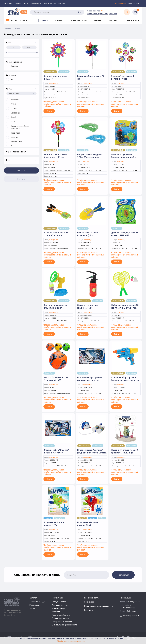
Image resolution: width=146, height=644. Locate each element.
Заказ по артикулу (78, 20)
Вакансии (56, 612)
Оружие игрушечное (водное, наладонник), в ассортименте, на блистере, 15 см (126, 159)
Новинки (59, 20)
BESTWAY (86, 162)
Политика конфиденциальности (98, 606)
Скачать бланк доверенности (64, 625)
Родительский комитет (62, 615)
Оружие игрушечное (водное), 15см (88, 306)
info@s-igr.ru (131, 611)
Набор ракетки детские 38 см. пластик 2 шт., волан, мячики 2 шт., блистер (125, 308)
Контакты (62, 3)
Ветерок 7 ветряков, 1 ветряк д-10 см (123, 77)
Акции (45, 20)
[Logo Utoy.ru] (18, 12)
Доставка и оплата (21, 3)
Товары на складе (37, 602)
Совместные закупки (61, 618)
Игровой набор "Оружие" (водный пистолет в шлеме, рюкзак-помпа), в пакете (92, 453)
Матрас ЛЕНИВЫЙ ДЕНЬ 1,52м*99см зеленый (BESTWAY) (90, 157)
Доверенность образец (62, 622)
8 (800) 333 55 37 (135, 602)
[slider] (7, 53)
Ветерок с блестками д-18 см (91, 77)
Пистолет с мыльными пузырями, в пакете (55, 306)
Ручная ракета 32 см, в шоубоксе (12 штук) (89, 234)
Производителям (50, 3)
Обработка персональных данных (71, 641)
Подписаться (123, 575)
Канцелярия (35, 605)
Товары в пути (132, 20)
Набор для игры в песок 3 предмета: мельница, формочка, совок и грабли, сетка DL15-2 (125, 454)
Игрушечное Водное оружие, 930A (88, 524)
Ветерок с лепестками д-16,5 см (55, 77)
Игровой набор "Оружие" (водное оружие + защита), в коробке (125, 380)
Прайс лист (113, 20)
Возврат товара (59, 608)
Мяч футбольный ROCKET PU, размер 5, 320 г (57, 379)
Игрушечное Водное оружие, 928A (54, 524)
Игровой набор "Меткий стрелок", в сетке (56, 234)
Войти (49, 111)
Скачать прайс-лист (129, 616)
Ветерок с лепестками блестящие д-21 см (55, 156)
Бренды (97, 20)
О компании (8, 3)
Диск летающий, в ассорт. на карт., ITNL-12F (125, 234)
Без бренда (54, 83)
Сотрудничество (36, 3)
